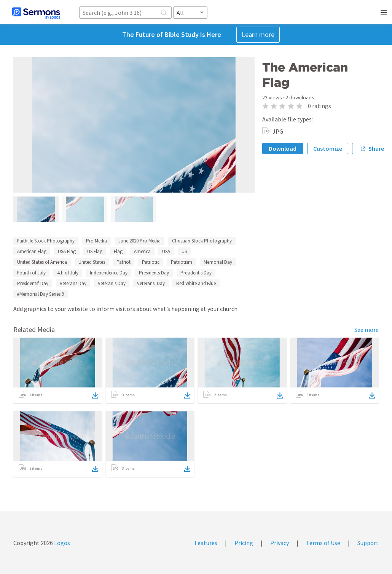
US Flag (95, 251)
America (142, 251)
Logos (61, 543)
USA (166, 251)
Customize (328, 148)
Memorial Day (218, 262)
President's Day (196, 273)
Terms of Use (323, 543)
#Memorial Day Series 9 (41, 294)
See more (367, 330)
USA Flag (67, 251)
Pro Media (96, 241)
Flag (118, 251)
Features (206, 543)
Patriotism (182, 262)
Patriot (123, 262)
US (184, 251)
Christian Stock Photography (202, 241)
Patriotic (151, 262)
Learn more (258, 34)
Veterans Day (73, 283)
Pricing (244, 543)
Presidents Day (154, 273)
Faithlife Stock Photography (46, 241)
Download (283, 148)
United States (92, 262)
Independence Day (109, 273)
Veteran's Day (112, 283)
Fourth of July (31, 273)
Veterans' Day (151, 283)
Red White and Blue (196, 283)
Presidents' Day (33, 283)
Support (368, 543)
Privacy (280, 543)
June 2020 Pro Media (139, 241)
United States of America (42, 262)
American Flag (32, 251)
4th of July (68, 273)
